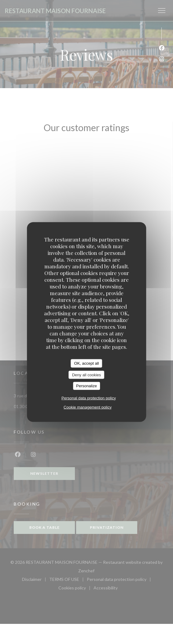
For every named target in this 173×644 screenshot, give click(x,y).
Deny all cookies (87, 375)
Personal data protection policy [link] (89, 398)
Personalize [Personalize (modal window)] (86, 386)
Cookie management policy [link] (88, 407)
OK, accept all (87, 363)
